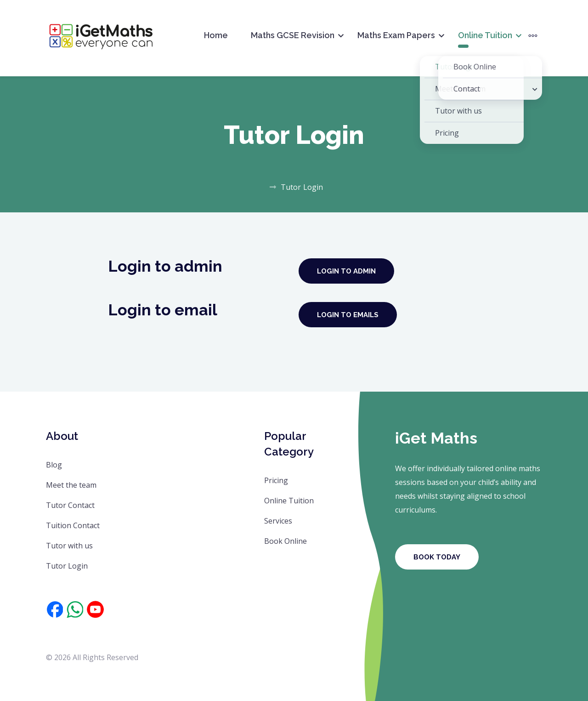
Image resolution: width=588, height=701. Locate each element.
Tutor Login (67, 566)
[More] (533, 35)
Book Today (437, 557)
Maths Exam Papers (396, 35)
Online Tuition (485, 35)
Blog (54, 465)
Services (278, 521)
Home (216, 35)
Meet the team (71, 485)
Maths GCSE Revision (293, 35)
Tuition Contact (73, 525)
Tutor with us (69, 546)
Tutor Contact (70, 505)
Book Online (286, 541)
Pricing (276, 480)
